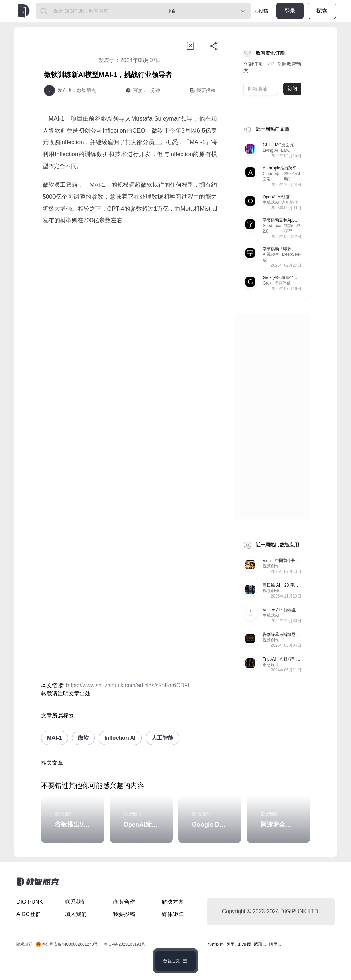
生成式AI (271, 202)
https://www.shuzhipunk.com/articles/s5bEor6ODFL (129, 685)
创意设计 (271, 665)
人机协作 (290, 202)
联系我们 (76, 902)
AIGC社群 (29, 914)
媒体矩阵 (173, 914)
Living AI (270, 150)
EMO (286, 150)
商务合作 (124, 902)
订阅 (292, 89)
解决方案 (173, 902)
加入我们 (76, 914)
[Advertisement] (130, 288)
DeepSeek (292, 254)
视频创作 (271, 566)
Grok (267, 283)
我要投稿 (124, 914)
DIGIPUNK (30, 902)
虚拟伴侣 (282, 283)
